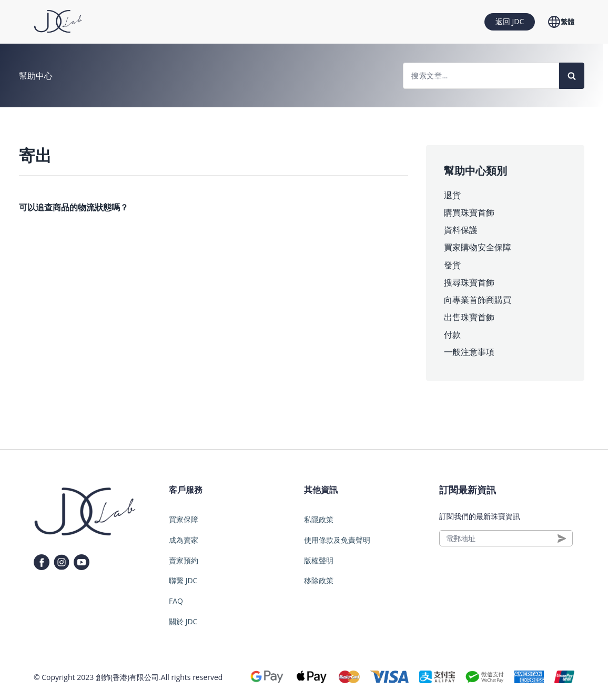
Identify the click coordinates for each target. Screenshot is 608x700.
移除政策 (319, 580)
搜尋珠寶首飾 (469, 282)
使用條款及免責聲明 (337, 540)
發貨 (452, 265)
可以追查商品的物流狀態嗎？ (74, 207)
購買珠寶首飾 (469, 212)
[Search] (572, 76)
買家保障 (184, 519)
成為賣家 (184, 540)
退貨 (452, 195)
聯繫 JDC (183, 580)
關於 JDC (183, 621)
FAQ (176, 601)
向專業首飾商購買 (478, 300)
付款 (452, 334)
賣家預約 (184, 560)
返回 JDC (510, 21)
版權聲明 (319, 560)
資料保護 (461, 230)
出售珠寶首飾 (469, 317)
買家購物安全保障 (478, 247)
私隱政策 (319, 519)
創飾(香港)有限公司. (128, 677)
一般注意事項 (469, 352)
